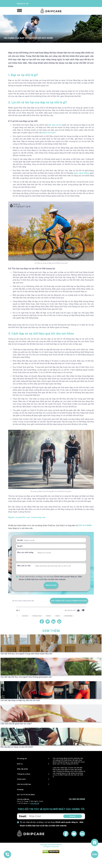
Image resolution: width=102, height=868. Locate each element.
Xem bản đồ (35, 803)
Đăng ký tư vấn (23, 4)
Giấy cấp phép (22, 769)
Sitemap (20, 789)
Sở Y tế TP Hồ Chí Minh (26, 795)
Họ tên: (20, 540)
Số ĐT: (20, 546)
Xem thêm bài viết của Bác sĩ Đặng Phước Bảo (69, 601)
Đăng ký (73, 816)
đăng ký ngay (51, 585)
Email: (23, 816)
